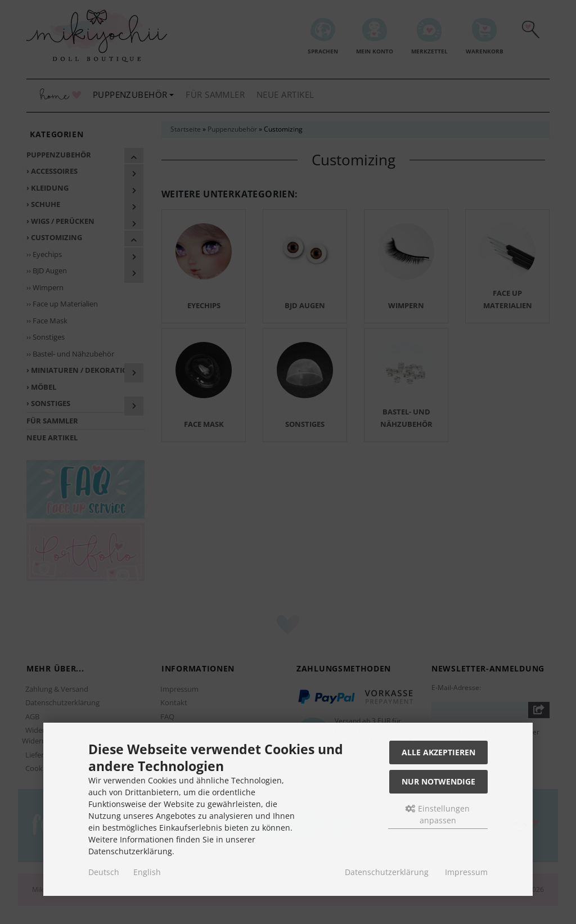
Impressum (466, 872)
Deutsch (104, 872)
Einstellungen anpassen (438, 814)
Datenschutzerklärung (387, 872)
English (147, 872)
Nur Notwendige (438, 781)
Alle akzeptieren (438, 752)
